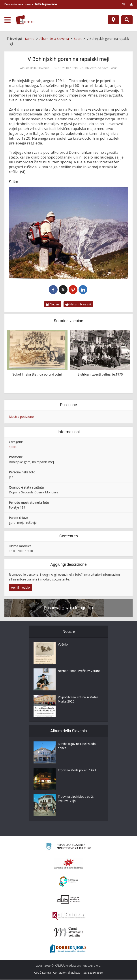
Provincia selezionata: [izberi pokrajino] (31, 4)
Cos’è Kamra (43, 973)
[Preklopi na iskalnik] (127, 20)
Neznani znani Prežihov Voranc (79, 672)
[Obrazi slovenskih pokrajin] (68, 933)
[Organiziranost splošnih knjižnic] (69, 864)
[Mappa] (113, 20)
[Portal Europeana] (68, 882)
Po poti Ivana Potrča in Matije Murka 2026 (78, 701)
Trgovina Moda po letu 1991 (77, 772)
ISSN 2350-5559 (93, 973)
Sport (13, 447)
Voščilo (63, 646)
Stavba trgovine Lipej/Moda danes (77, 747)
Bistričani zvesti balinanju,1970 (100, 375)
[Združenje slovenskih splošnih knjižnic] (68, 916)
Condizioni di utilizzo (67, 973)
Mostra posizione (21, 417)
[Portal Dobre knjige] (69, 949)
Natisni (53, 305)
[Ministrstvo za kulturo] (68, 848)
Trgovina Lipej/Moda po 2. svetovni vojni (76, 800)
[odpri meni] (8, 20)
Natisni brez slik (78, 305)
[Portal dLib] (69, 900)
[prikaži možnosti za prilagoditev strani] (123, 4)
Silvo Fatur (109, 68)
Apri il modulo (20, 588)
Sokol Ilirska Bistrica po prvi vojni (37, 375)
